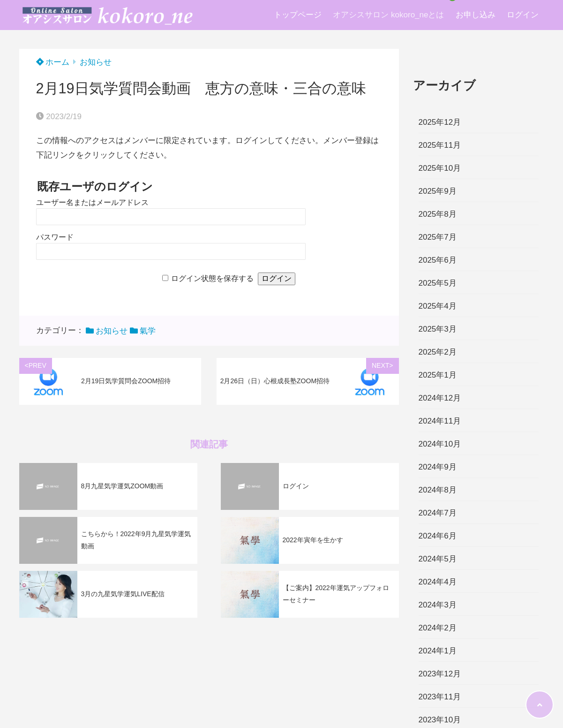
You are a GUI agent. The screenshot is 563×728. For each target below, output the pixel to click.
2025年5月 (438, 283)
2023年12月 (440, 674)
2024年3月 (438, 605)
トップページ (298, 15)
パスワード (55, 237)
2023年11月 (440, 697)
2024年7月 (438, 513)
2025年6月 (438, 260)
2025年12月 (440, 122)
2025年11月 (440, 145)
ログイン (523, 15)
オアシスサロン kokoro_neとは (388, 15)
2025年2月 (438, 352)
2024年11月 (440, 421)
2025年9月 (438, 191)
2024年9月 (438, 467)
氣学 (148, 331)
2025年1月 (438, 375)
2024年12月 (440, 398)
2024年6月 (438, 536)
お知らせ (96, 62)
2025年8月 (438, 214)
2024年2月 (438, 628)
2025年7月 (438, 237)
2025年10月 (440, 168)
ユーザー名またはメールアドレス (92, 202)
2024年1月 (438, 651)
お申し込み (476, 15)
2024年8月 (438, 490)
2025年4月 (438, 306)
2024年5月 (438, 559)
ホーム (53, 62)
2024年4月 (438, 582)
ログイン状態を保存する (212, 278)
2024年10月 (440, 444)
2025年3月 (438, 329)
